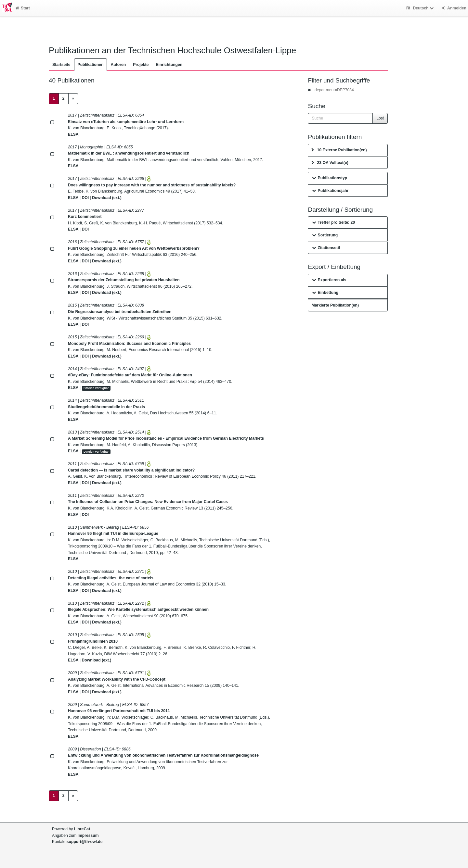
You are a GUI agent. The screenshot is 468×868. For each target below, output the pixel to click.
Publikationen (91, 65)
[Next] (73, 99)
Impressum (88, 836)
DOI (85, 198)
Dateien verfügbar (96, 388)
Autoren (118, 65)
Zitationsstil (326, 248)
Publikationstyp (330, 178)
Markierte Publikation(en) (335, 305)
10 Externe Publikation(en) (339, 150)
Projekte (141, 65)
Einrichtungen (169, 65)
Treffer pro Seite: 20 (333, 222)
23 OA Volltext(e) (330, 163)
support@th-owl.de (85, 842)
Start (23, 8)
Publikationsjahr (330, 191)
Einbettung (325, 293)
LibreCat (82, 829)
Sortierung (325, 235)
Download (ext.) (107, 198)
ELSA (73, 134)
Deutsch (421, 8)
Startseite (61, 65)
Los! (380, 118)
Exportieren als (329, 280)
